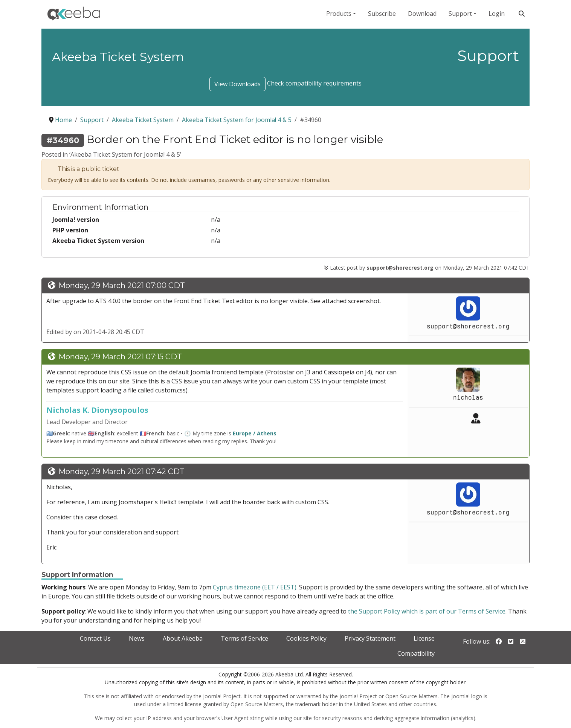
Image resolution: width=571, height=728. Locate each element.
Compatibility (416, 653)
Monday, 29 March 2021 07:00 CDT (122, 285)
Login (497, 14)
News (137, 638)
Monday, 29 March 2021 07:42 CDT (121, 472)
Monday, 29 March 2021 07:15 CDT (120, 357)
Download (422, 14)
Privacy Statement (370, 638)
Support (460, 14)
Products (339, 14)
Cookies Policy (306, 638)
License (424, 638)
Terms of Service (244, 638)
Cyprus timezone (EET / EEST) (255, 587)
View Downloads (237, 84)
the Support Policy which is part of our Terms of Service (427, 611)
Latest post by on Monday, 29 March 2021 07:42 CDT (427, 268)
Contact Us (95, 638)
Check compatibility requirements (314, 83)
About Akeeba (183, 638)
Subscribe (382, 14)
